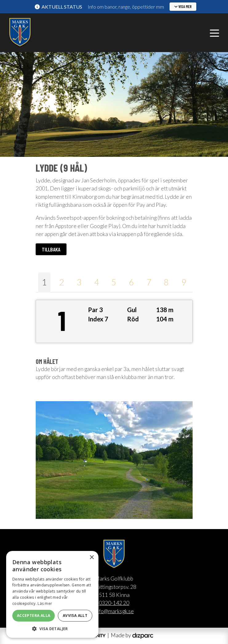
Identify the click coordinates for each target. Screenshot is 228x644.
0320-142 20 (114, 603)
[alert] (52, 594)
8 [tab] (166, 282)
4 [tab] (97, 282)
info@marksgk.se (114, 611)
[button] (183, 7)
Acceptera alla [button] (34, 615)
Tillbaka (51, 249)
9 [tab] (184, 282)
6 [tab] (131, 282)
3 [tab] (79, 282)
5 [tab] (114, 282)
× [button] (92, 558)
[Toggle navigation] (214, 33)
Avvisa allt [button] (75, 615)
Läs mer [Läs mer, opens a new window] (45, 603)
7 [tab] (149, 282)
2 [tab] (62, 282)
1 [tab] (44, 282)
